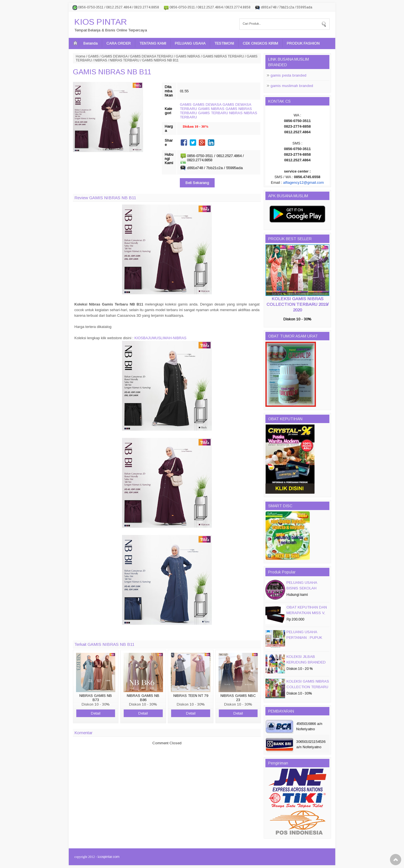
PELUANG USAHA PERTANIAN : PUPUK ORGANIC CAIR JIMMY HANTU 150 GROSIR (306, 640)
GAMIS (93, 56)
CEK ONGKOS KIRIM (260, 43)
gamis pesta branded (288, 75)
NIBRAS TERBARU (125, 60)
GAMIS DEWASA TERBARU (151, 56)
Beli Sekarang (197, 183)
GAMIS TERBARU (213, 113)
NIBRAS (101, 60)
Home (81, 56)
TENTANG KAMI (153, 43)
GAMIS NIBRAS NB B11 (112, 72)
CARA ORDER (119, 43)
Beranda (90, 43)
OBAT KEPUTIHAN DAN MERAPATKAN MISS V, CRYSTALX (307, 613)
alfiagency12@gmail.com (303, 182)
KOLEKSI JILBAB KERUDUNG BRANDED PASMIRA (306, 662)
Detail (96, 713)
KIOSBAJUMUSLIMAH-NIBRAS (160, 338)
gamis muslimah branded (292, 86)
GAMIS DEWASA (114, 56)
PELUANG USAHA (190, 43)
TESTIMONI (224, 43)
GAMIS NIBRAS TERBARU (223, 56)
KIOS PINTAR (101, 22)
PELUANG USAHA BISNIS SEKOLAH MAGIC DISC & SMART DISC (306, 591)
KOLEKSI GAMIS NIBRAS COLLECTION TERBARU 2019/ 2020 (298, 304)
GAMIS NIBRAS (188, 56)
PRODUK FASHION (303, 43)
